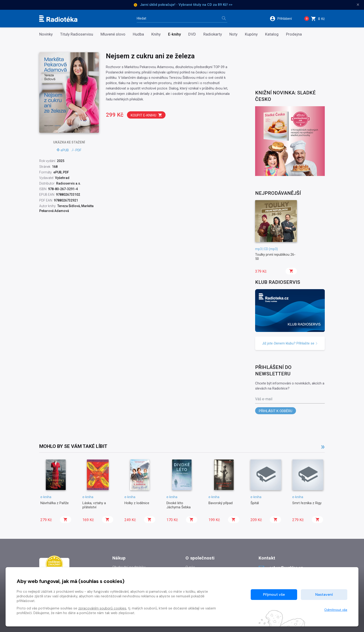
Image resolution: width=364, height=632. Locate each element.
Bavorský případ (221, 503)
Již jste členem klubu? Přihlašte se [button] (290, 343)
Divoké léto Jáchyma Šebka (179, 505)
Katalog (272, 34)
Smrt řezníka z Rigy (307, 503)
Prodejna (294, 34)
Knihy (156, 34)
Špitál (255, 503)
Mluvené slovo (113, 34)
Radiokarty (213, 34)
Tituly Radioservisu (77, 34)
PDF (76, 150)
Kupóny (251, 34)
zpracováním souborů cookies (102, 608)
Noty (233, 34)
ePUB (63, 150)
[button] (284, 19)
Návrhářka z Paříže (55, 503)
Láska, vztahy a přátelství (94, 505)
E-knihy (174, 34)
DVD (192, 34)
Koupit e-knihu (146, 115)
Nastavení (324, 594)
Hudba (138, 34)
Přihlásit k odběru (276, 411)
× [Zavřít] (358, 5)
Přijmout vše (274, 594)
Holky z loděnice (137, 503)
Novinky (46, 34)
